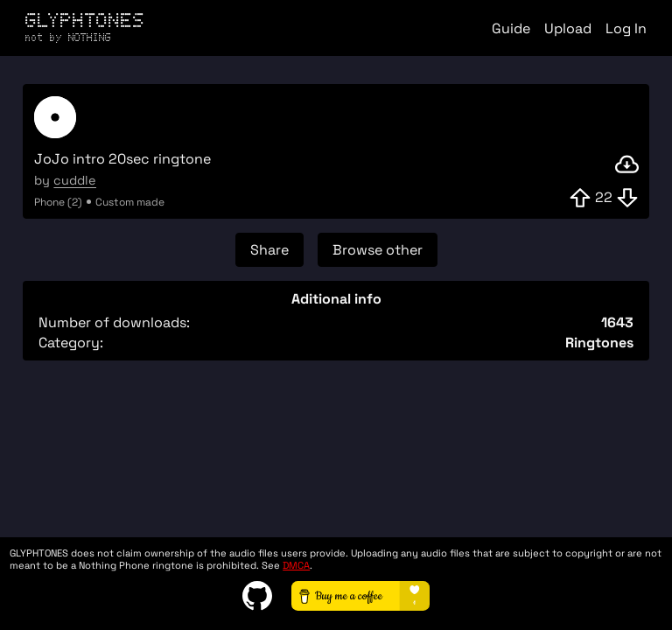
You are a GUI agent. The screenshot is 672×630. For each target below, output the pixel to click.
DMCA (296, 565)
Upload (568, 28)
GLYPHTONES (85, 26)
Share (269, 250)
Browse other (378, 250)
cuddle (75, 180)
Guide (511, 28)
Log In (626, 28)
